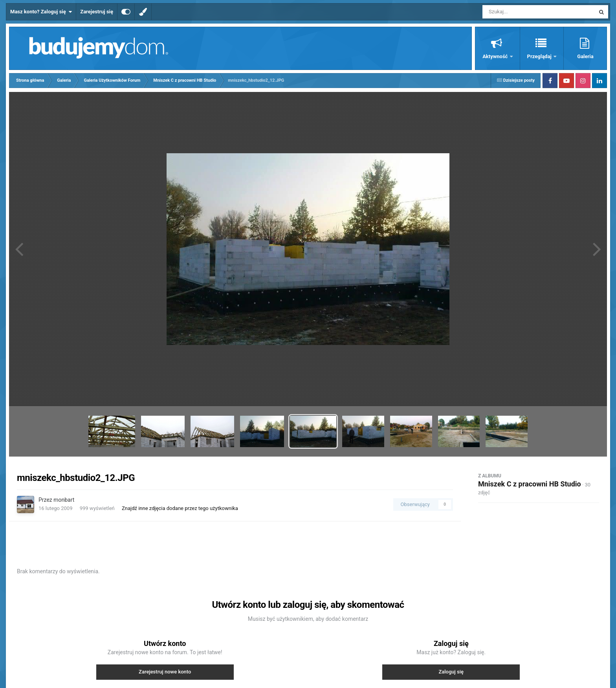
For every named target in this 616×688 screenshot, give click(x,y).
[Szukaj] (521, 12)
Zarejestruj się (97, 12)
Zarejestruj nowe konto (165, 672)
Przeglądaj (540, 56)
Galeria (585, 56)
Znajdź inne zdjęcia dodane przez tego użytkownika (180, 508)
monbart (64, 500)
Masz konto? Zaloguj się (41, 12)
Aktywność (496, 56)
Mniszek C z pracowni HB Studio (530, 484)
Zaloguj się (451, 672)
